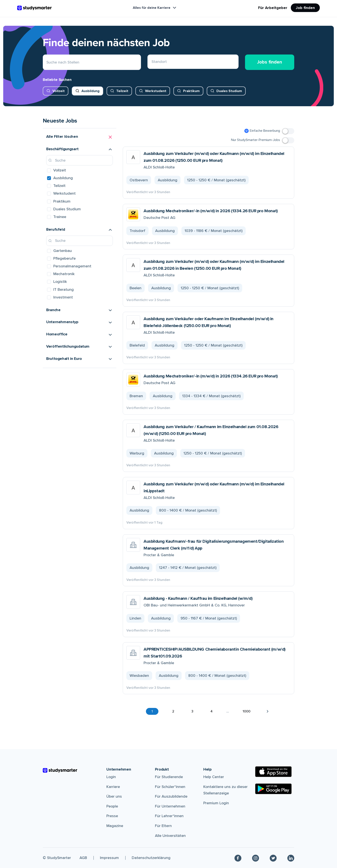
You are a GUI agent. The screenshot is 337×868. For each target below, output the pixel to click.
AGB (83, 858)
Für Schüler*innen (170, 787)
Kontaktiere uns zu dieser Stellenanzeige (225, 790)
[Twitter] (273, 858)
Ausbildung (90, 91)
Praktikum (191, 91)
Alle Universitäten (170, 836)
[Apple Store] (273, 772)
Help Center (214, 777)
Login (111, 777)
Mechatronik (64, 274)
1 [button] (152, 711)
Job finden (305, 8)
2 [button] (173, 711)
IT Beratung (64, 289)
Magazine (115, 826)
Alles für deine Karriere (155, 8)
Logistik (60, 282)
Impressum (109, 858)
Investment (63, 297)
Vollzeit (59, 91)
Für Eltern (163, 826)
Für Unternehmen (170, 806)
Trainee (60, 217)
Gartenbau (63, 251)
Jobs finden (270, 62)
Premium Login (216, 803)
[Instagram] (256, 858)
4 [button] (211, 711)
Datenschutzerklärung (151, 858)
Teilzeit (122, 91)
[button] (80, 137)
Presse (112, 816)
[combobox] (152, 62)
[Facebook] (238, 858)
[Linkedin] (291, 858)
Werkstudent (156, 91)
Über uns (114, 796)
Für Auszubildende (171, 796)
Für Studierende (169, 777)
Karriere (113, 787)
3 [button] (192, 711)
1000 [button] (247, 711)
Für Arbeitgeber (273, 8)
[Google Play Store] (273, 789)
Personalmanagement (72, 266)
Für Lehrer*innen (169, 816)
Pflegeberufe (64, 258)
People (112, 806)
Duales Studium (229, 91)
